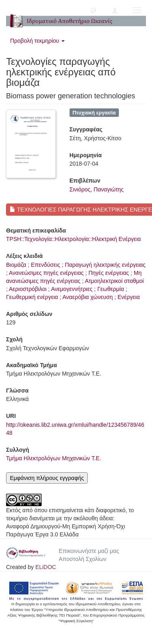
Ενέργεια (129, 297)
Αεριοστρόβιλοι (28, 289)
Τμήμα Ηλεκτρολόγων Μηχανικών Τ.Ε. (54, 458)
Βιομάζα (16, 265)
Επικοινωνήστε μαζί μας (89, 551)
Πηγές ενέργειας (109, 273)
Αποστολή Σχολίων (82, 559)
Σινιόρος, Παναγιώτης (97, 189)
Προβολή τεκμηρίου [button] (37, 41)
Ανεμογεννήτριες (72, 289)
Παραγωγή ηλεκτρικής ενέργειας (106, 265)
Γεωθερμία (111, 289)
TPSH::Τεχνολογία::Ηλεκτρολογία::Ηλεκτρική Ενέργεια (73, 239)
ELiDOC (45, 567)
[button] (93, 10)
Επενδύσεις (45, 265)
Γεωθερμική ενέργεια (32, 297)
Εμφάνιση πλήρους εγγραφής (47, 478)
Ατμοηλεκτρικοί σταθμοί (114, 281)
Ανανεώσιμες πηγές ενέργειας (46, 273)
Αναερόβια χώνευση (88, 297)
